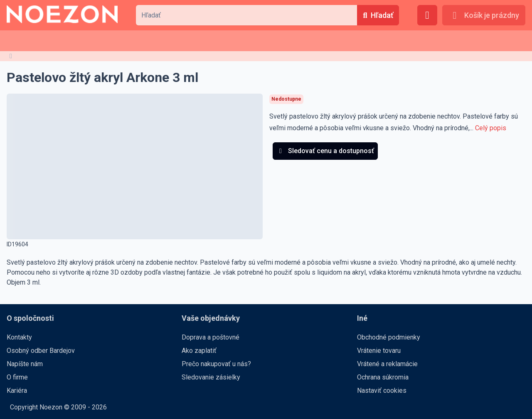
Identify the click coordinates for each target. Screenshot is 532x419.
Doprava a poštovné (211, 337)
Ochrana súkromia (383, 377)
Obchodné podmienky (389, 337)
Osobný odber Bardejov (41, 351)
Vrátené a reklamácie (387, 364)
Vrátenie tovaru (379, 351)
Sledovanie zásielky (211, 377)
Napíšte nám (25, 364)
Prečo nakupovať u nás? (216, 364)
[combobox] (246, 15)
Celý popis (491, 128)
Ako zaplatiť (199, 351)
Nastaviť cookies (382, 390)
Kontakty (19, 337)
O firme (17, 377)
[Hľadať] (378, 15)
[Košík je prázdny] (484, 15)
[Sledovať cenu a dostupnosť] (325, 151)
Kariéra (17, 390)
